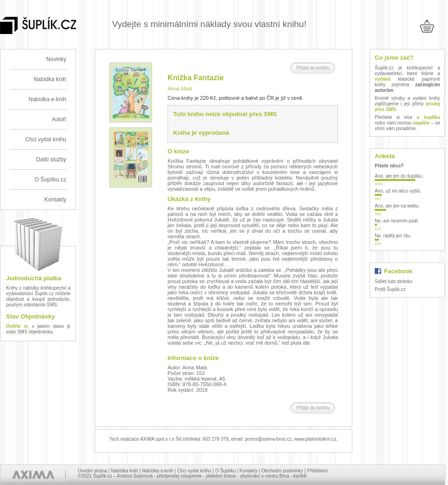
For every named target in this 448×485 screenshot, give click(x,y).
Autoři (59, 119)
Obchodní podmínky (282, 471)
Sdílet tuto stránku (394, 281)
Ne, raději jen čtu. (393, 236)
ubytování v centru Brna (265, 476)
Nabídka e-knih (47, 99)
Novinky (56, 59)
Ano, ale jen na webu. (397, 206)
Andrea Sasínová (135, 476)
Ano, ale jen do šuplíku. (399, 176)
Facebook (398, 271)
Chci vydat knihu (46, 139)
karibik (300, 476)
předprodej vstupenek (179, 476)
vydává (383, 79)
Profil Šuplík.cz (390, 289)
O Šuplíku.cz (50, 180)
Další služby (51, 159)
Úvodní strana (92, 471)
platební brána (221, 476)
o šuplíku (428, 117)
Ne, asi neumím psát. (397, 221)
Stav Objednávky (31, 316)
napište (421, 123)
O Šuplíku (225, 471)
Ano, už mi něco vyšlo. (398, 191)
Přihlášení (317, 471)
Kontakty (55, 200)
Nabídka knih (50, 79)
